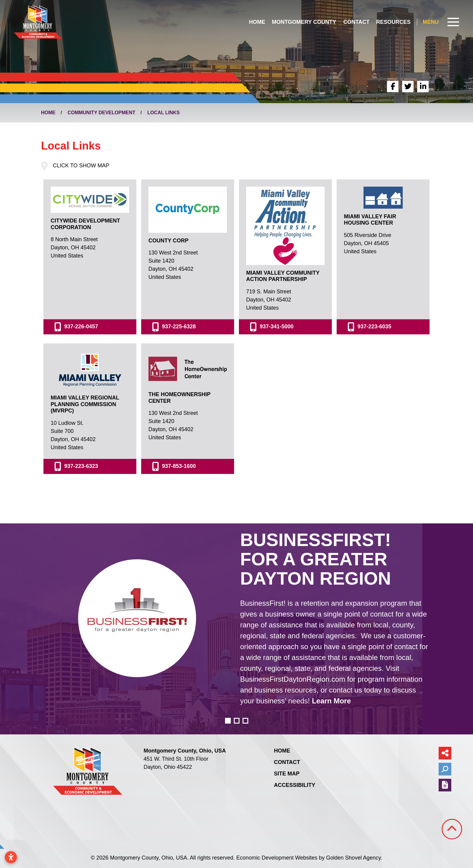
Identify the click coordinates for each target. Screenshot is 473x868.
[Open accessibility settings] (11, 857)
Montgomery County (304, 22)
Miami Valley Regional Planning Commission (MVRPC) (85, 404)
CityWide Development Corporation (85, 224)
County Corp (168, 241)
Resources (393, 22)
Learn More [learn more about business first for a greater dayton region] (331, 701)
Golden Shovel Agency (353, 858)
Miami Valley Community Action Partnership (283, 276)
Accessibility (295, 785)
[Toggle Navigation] (441, 22)
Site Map (287, 774)
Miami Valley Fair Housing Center (370, 220)
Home (257, 22)
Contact (356, 22)
